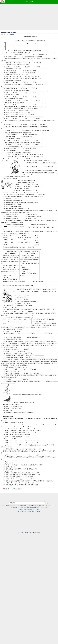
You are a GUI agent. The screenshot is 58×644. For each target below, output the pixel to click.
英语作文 (37, 510)
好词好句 (21, 511)
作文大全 (26, 511)
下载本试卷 (12, 35)
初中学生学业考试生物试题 (15, 489)
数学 (12, 506)
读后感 (31, 511)
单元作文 (32, 510)
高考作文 (26, 510)
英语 (16, 506)
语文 (9, 506)
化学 (40, 506)
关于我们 (37, 533)
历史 (43, 506)
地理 (46, 506)
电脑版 (27, 533)
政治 (49, 506)
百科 (38, 511)
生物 (52, 506)
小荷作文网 (21, 533)
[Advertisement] (22, 21)
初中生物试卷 (30, 2)
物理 (37, 506)
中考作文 (21, 510)
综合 (19, 506)
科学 (56, 506)
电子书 (35, 511)
